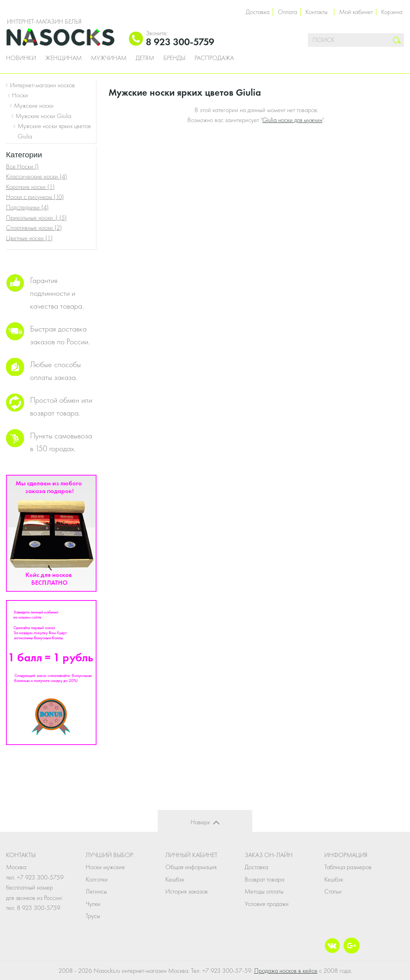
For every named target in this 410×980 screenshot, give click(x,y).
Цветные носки (29, 238)
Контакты (317, 12)
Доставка (258, 12)
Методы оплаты (264, 891)
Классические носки (37, 176)
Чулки (93, 904)
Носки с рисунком (35, 197)
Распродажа (214, 58)
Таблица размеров (348, 867)
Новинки (21, 58)
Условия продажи (267, 904)
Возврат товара (264, 879)
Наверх (200, 822)
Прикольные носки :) (36, 218)
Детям (145, 58)
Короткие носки (30, 187)
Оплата (287, 12)
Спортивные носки (34, 228)
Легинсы (96, 891)
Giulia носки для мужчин (292, 120)
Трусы (93, 916)
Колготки (97, 879)
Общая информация (191, 867)
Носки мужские (105, 867)
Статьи (333, 891)
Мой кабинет (356, 12)
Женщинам (63, 58)
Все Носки (22, 166)
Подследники (27, 207)
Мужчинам (109, 58)
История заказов (187, 891)
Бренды (174, 58)
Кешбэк (175, 879)
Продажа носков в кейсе (286, 971)
